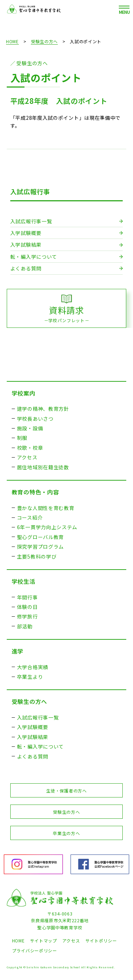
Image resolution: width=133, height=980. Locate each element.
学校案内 (24, 393)
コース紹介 (30, 517)
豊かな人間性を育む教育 (46, 508)
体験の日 (27, 607)
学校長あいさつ (35, 419)
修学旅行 (27, 616)
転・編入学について (34, 257)
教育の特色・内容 (35, 492)
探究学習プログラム (40, 547)
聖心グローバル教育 (40, 537)
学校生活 (24, 581)
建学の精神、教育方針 (43, 409)
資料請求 (67, 314)
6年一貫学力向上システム (47, 527)
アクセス (27, 457)
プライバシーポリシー (35, 950)
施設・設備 (30, 428)
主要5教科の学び (37, 556)
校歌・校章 (30, 448)
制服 (22, 438)
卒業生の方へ (66, 833)
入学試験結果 (26, 245)
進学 (18, 651)
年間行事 (27, 597)
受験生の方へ (44, 41)
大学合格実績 (33, 667)
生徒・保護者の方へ (66, 791)
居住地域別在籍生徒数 (43, 467)
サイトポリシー (101, 940)
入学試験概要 (26, 233)
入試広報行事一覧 (31, 221)
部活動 (25, 626)
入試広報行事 (30, 191)
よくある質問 (26, 268)
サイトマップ (44, 940)
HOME (12, 41)
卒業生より (30, 677)
